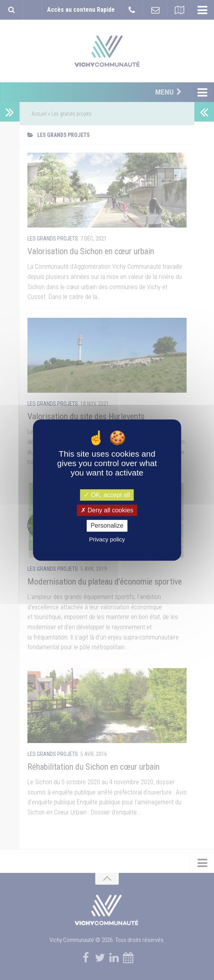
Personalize (107, 526)
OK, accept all (107, 495)
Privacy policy (107, 539)
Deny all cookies (107, 510)
